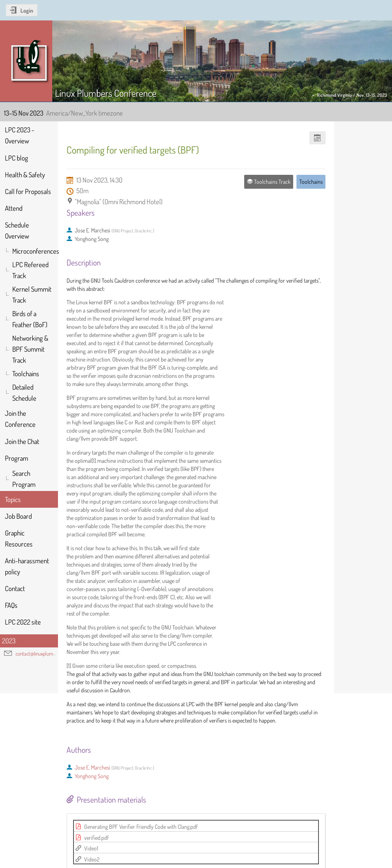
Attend (14, 208)
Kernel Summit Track (32, 295)
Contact (15, 588)
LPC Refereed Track (30, 270)
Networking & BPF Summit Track (30, 349)
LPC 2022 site (23, 622)
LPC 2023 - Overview (20, 135)
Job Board (18, 516)
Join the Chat (22, 441)
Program (17, 458)
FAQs (11, 605)
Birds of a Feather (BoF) (30, 319)
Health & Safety (25, 175)
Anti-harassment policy (27, 566)
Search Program (24, 479)
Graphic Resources (19, 538)
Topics (13, 499)
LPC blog (17, 158)
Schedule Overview (17, 230)
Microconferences (35, 251)
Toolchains (26, 374)
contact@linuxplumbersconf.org (47, 654)
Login (27, 10)
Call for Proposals (28, 191)
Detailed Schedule (24, 393)
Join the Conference (20, 419)
